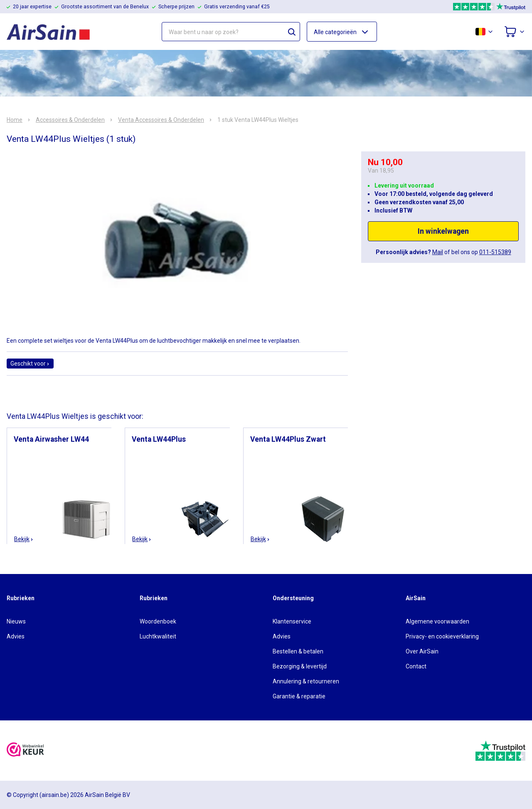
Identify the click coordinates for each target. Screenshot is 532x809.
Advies (16, 636)
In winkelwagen (443, 231)
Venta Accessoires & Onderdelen (161, 120)
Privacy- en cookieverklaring (442, 636)
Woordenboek (158, 621)
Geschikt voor (30, 364)
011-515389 (495, 252)
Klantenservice (292, 621)
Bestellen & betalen (298, 651)
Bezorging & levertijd (300, 666)
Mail (438, 252)
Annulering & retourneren (306, 681)
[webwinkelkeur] (25, 751)
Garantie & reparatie (299, 696)
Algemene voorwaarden (437, 621)
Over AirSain (422, 651)
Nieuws (16, 621)
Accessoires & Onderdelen (70, 120)
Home (15, 120)
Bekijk (24, 539)
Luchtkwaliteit (158, 636)
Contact (416, 666)
